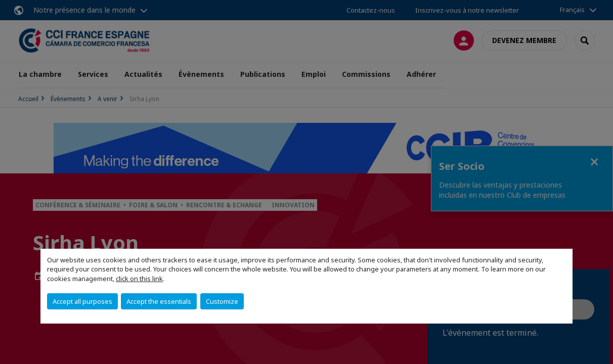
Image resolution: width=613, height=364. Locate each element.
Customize (222, 301)
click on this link (139, 279)
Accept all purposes (82, 301)
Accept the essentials (159, 301)
